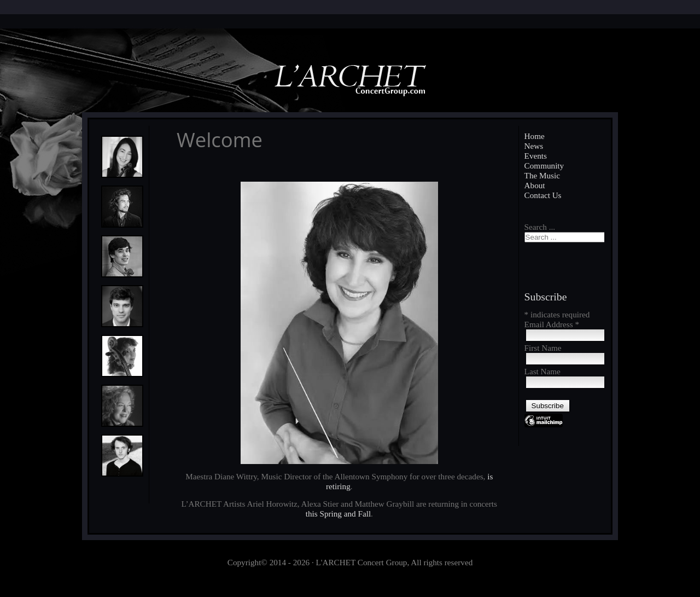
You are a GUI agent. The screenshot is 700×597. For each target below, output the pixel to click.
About (535, 185)
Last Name (542, 371)
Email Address (552, 324)
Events (536, 156)
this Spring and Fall (338, 514)
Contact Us (543, 195)
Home (535, 136)
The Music (542, 175)
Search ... (540, 227)
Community (544, 166)
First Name (543, 348)
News (534, 146)
